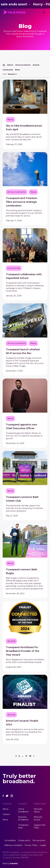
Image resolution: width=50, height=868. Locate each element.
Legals (43, 845)
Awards (36, 65)
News (18, 70)
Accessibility (10, 840)
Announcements (23, 65)
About (6, 809)
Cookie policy (24, 840)
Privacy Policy (31, 845)
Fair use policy (39, 840)
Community (8, 70)
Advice (10, 65)
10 (30, 756)
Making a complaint (13, 845)
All (4, 65)
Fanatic (14, 863)
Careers (6, 814)
